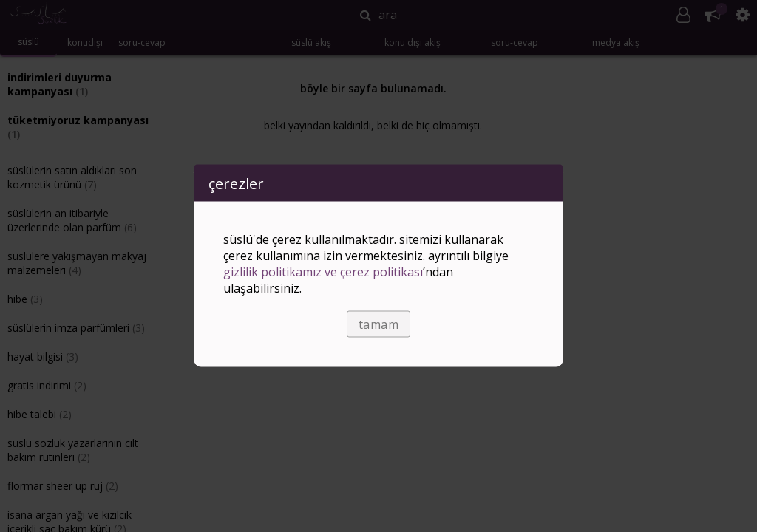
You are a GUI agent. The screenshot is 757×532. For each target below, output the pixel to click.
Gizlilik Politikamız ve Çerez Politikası (323, 272)
